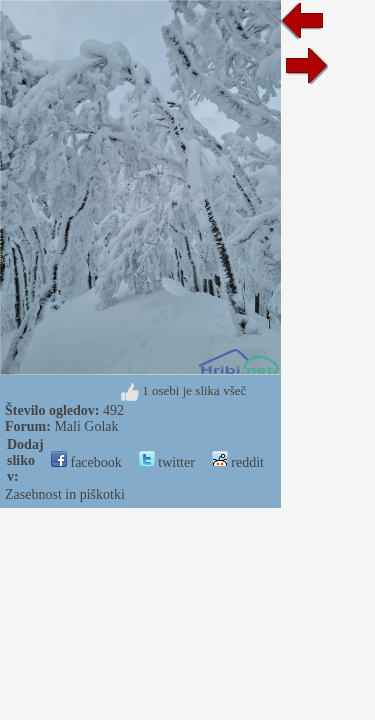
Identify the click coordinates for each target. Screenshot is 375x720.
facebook (86, 462)
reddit (238, 462)
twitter (167, 462)
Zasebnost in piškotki (65, 494)
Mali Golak (86, 426)
